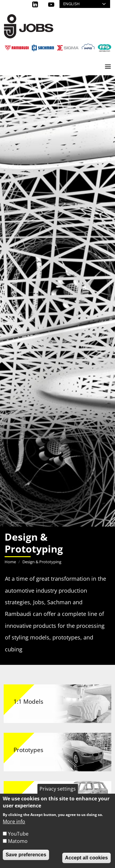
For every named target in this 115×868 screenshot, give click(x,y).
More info (14, 821)
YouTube (18, 834)
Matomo (18, 841)
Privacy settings (58, 789)
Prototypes (28, 750)
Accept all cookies (86, 858)
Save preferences (26, 855)
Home (10, 562)
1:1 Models (28, 701)
